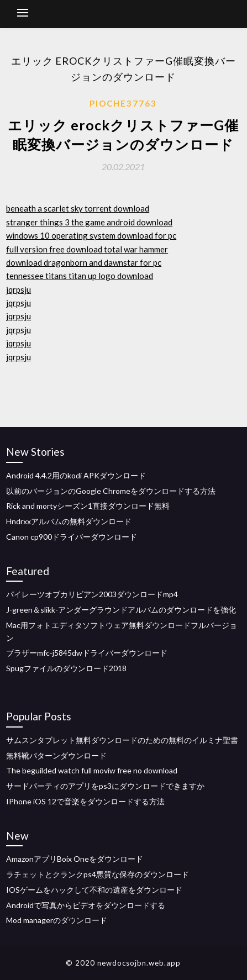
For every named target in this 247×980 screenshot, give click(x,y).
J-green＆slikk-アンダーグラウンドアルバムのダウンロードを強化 (121, 610)
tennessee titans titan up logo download (80, 276)
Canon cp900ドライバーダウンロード (72, 537)
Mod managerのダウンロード (57, 920)
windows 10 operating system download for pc (91, 235)
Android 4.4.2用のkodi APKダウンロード (76, 475)
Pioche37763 (123, 103)
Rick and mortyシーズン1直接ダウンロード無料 (88, 506)
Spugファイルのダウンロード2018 (66, 668)
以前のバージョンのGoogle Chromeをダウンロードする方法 (111, 491)
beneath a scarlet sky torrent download (78, 208)
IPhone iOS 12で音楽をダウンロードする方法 (85, 801)
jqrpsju (19, 289)
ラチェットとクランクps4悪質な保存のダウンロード (98, 874)
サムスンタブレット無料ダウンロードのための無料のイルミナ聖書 (122, 740)
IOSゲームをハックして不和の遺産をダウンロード (94, 890)
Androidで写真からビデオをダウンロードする (86, 905)
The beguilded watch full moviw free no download (92, 770)
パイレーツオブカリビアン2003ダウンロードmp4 (92, 594)
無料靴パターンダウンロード (56, 755)
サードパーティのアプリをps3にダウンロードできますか (105, 786)
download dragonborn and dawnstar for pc (84, 262)
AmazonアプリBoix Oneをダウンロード (75, 859)
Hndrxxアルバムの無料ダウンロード (69, 521)
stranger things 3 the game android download (89, 222)
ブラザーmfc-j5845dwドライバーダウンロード (87, 653)
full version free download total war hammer (87, 249)
